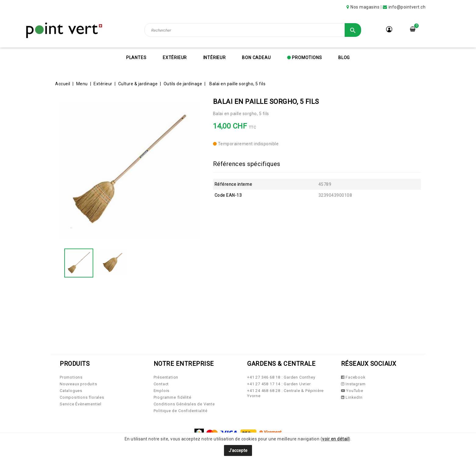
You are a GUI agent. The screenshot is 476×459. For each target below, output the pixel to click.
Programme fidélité (172, 397)
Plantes (136, 58)
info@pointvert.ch (407, 7)
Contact (161, 384)
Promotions (307, 58)
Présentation (166, 377)
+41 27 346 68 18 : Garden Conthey (281, 377)
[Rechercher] (253, 30)
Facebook (353, 377)
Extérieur (175, 58)
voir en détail (335, 439)
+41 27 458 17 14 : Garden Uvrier (279, 384)
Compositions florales (82, 397)
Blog (344, 58)
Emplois (162, 391)
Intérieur (215, 58)
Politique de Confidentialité (181, 411)
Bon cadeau (256, 58)
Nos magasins (365, 7)
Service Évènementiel (81, 404)
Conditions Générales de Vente (184, 404)
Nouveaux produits (78, 384)
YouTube (352, 391)
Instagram (353, 384)
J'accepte (238, 450)
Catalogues (71, 391)
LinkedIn (352, 397)
